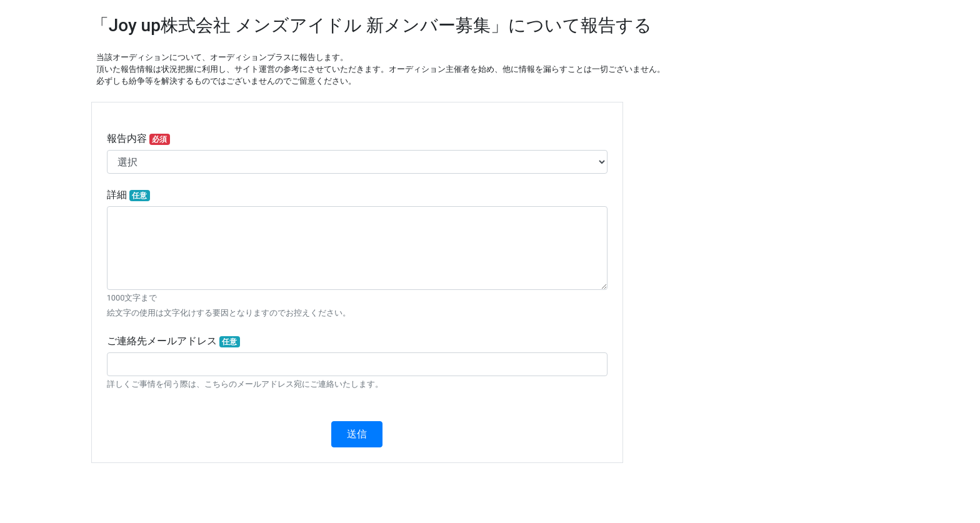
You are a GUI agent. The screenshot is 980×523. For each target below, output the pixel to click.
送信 (357, 434)
